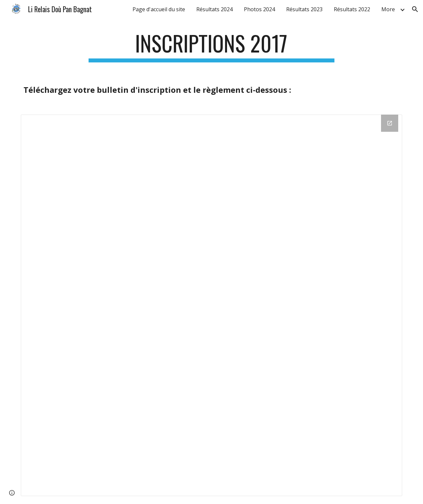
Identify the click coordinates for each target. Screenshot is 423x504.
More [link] (388, 9)
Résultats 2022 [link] (352, 9)
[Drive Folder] (211, 305)
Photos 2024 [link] (259, 9)
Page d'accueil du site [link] (159, 9)
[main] (211, 46)
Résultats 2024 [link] (214, 9)
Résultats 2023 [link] (304, 9)
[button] (415, 9)
